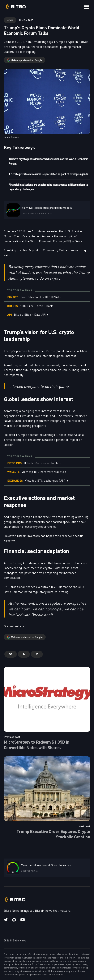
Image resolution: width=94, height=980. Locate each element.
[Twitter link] (6, 920)
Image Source (11, 137)
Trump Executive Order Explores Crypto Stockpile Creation (53, 834)
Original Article (14, 626)
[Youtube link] (23, 920)
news (10, 20)
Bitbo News (19, 940)
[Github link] (14, 920)
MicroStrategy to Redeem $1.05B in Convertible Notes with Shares (37, 745)
